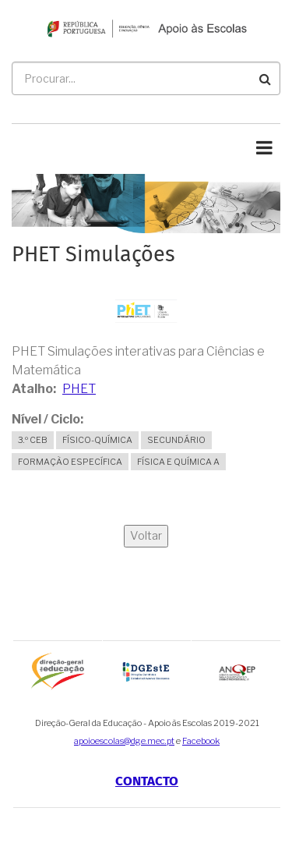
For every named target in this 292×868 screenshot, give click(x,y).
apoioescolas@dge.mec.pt (124, 741)
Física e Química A (178, 462)
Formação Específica (70, 462)
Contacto (147, 781)
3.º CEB (33, 440)
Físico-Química (97, 440)
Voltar (146, 536)
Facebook (201, 741)
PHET (79, 389)
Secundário (176, 440)
